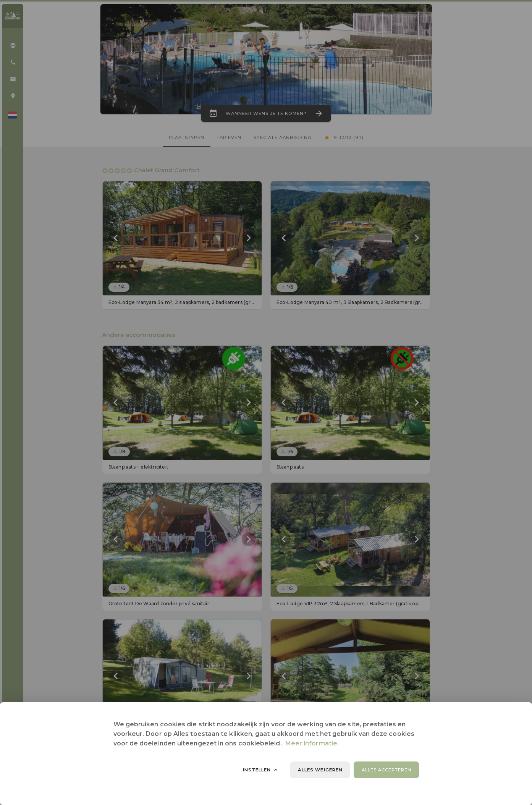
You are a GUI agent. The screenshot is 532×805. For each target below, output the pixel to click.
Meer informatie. (312, 743)
